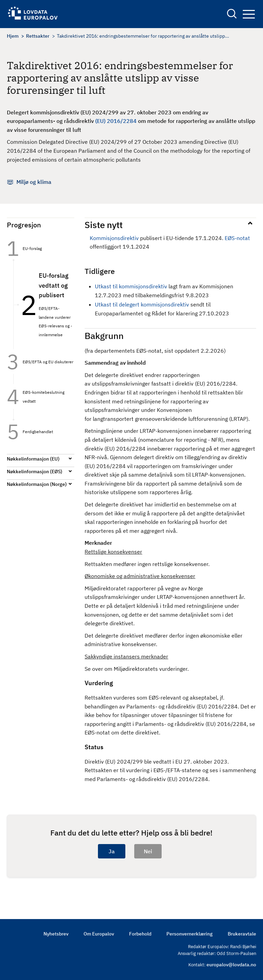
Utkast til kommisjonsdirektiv (131, 286)
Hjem (13, 36)
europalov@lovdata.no (231, 965)
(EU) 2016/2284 (116, 121)
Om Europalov (99, 934)
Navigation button (249, 14)
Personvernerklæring (190, 934)
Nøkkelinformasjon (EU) (33, 459)
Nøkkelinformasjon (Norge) (37, 484)
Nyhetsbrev (56, 934)
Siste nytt (104, 225)
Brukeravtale (242, 934)
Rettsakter (38, 36)
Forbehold (140, 934)
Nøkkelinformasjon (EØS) (35, 472)
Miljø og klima (34, 182)
